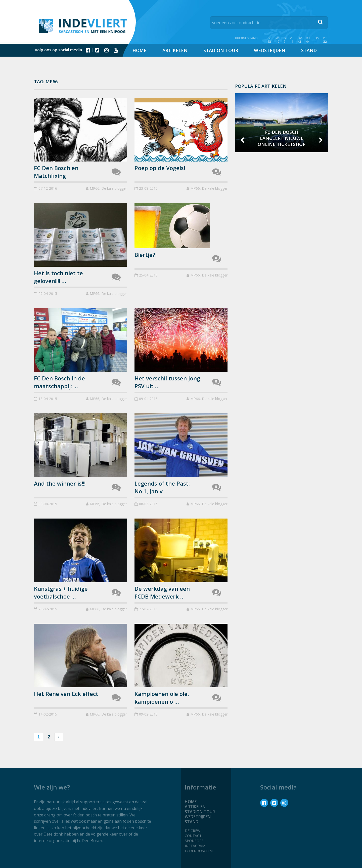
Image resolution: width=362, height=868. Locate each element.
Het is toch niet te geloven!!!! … (58, 277)
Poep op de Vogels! (160, 168)
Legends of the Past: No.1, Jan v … (162, 487)
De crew (193, 831)
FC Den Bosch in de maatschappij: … (59, 382)
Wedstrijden (270, 50)
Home (140, 50)
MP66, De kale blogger (108, 188)
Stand (309, 50)
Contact (193, 836)
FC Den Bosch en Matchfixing (56, 172)
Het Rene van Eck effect (66, 694)
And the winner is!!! (60, 483)
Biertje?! (146, 255)
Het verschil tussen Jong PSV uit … (167, 382)
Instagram (195, 846)
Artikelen (175, 50)
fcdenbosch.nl (199, 851)
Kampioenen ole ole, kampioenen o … (162, 698)
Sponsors (194, 841)
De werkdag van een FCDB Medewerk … (162, 592)
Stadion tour (221, 50)
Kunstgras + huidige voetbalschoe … (61, 592)
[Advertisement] (282, 226)
